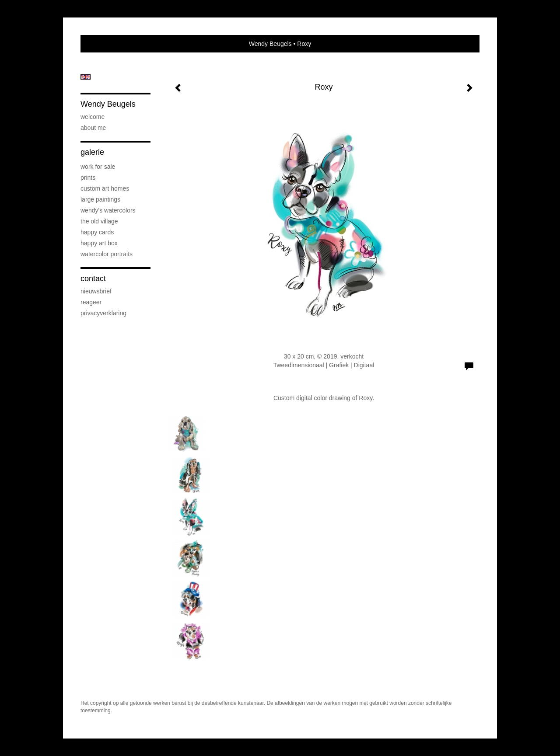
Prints (88, 178)
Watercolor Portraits (107, 254)
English (86, 77)
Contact (93, 279)
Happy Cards (97, 232)
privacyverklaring (103, 313)
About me (93, 128)
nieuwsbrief (96, 291)
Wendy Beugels (270, 44)
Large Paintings (100, 199)
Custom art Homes (105, 188)
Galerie (92, 152)
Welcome (93, 117)
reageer (91, 302)
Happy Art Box (99, 243)
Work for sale (98, 167)
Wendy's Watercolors (108, 210)
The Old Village (99, 221)
